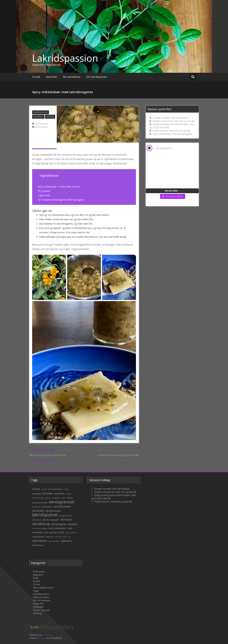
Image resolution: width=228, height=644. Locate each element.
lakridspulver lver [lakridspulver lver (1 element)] (66, 516)
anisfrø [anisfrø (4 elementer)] (36, 489)
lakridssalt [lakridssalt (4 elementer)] (66, 520)
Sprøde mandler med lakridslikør (170, 118)
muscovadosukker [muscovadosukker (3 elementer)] (57, 528)
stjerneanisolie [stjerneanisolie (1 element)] (54, 541)
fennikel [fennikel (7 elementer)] (48, 493)
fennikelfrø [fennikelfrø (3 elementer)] (59, 494)
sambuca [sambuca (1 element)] (58, 537)
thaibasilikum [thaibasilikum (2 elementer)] (38, 545)
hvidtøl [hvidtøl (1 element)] (68, 494)
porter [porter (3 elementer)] (61, 532)
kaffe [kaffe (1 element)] (64, 498)
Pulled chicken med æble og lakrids (118, 455)
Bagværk (38, 575)
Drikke (36, 581)
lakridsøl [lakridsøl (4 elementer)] (72, 524)
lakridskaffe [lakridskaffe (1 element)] (36, 507)
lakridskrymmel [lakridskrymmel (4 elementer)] (62, 507)
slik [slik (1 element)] (69, 537)
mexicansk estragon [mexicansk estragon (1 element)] (40, 528)
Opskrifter (52, 77)
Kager (36, 591)
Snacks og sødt (41, 610)
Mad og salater (41, 597)
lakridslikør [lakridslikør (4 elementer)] (38, 511)
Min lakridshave (72, 77)
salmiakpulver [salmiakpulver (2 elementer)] (38, 537)
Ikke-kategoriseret (43, 588)
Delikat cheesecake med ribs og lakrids (174, 121)
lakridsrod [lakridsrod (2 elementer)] (37, 520)
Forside (36, 77)
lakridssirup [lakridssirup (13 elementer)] (41, 524)
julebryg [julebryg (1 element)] (48, 498)
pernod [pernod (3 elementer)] (53, 532)
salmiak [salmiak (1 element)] (73, 533)
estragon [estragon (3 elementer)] (37, 494)
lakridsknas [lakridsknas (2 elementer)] (47, 507)
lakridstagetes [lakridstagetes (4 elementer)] (59, 524)
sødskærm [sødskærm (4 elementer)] (67, 541)
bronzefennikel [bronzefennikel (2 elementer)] (55, 489)
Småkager (38, 607)
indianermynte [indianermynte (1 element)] (38, 498)
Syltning (50, 117)
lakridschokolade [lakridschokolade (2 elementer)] (40, 503)
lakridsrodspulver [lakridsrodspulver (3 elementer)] (51, 520)
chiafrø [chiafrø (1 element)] (66, 489)
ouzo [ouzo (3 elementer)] (46, 532)
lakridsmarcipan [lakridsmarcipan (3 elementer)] (53, 511)
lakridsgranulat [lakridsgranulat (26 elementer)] (61, 502)
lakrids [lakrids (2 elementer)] (70, 498)
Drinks (36, 584)
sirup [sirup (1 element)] (65, 537)
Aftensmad (39, 572)
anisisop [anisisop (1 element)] (44, 489)
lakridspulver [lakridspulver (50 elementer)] (45, 515)
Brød (36, 578)
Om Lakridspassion (97, 77)
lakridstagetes (41, 127)
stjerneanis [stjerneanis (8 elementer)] (40, 541)
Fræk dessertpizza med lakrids (47, 455)
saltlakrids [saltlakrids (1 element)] (50, 537)
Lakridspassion (65, 58)
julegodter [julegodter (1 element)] (56, 498)
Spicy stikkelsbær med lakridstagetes (173, 134)
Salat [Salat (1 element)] (67, 533)
